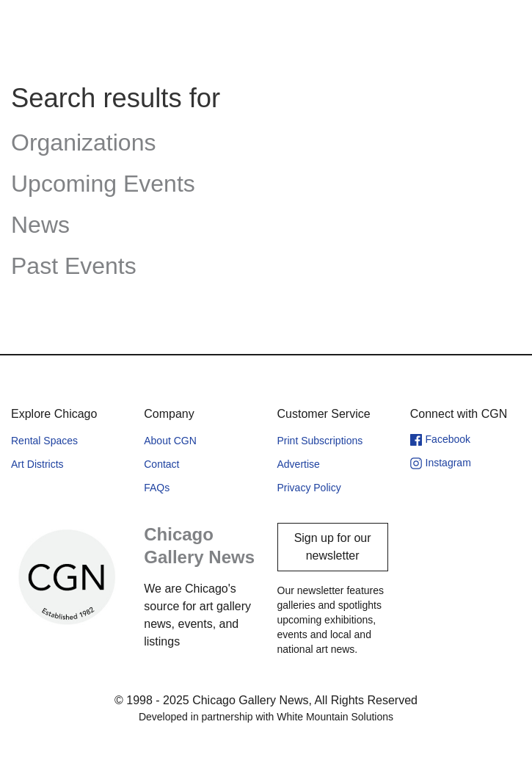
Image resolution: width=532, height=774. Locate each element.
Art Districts (37, 464)
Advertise (299, 464)
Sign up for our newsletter (333, 547)
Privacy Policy (309, 488)
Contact (161, 464)
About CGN (170, 441)
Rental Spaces (44, 441)
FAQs (157, 488)
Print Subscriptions (320, 441)
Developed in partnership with (266, 717)
